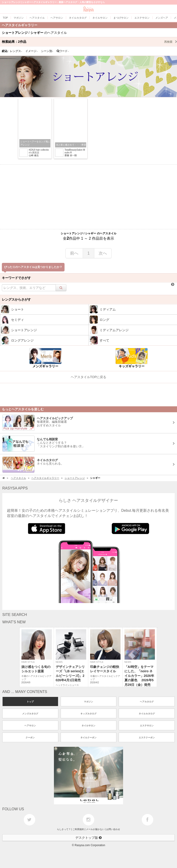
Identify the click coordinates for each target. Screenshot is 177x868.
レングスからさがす (16, 299)
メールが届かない (95, 829)
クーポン (30, 737)
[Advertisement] (88, 197)
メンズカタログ (30, 714)
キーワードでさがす (16, 278)
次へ (103, 253)
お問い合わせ (113, 829)
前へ (74, 253)
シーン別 (47, 51)
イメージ (32, 51)
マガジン (88, 702)
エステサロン (147, 726)
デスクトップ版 (88, 838)
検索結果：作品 (89, 42)
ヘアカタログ (147, 702)
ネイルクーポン (88, 737)
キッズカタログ (88, 714)
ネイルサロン (88, 726)
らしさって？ (64, 829)
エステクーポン (147, 737)
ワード (63, 51)
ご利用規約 (78, 829)
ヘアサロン (30, 726)
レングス (16, 51)
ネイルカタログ (147, 714)
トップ (30, 702)
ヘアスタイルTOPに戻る (89, 377)
